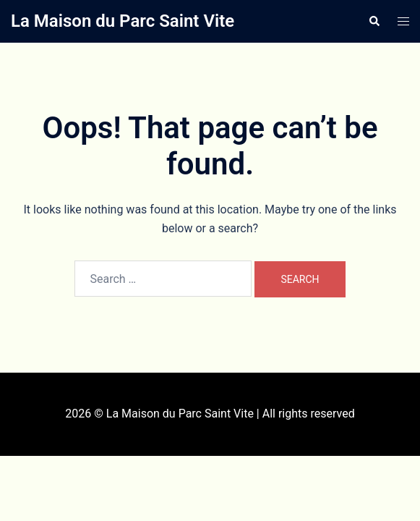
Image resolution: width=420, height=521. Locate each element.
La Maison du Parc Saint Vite (123, 21)
